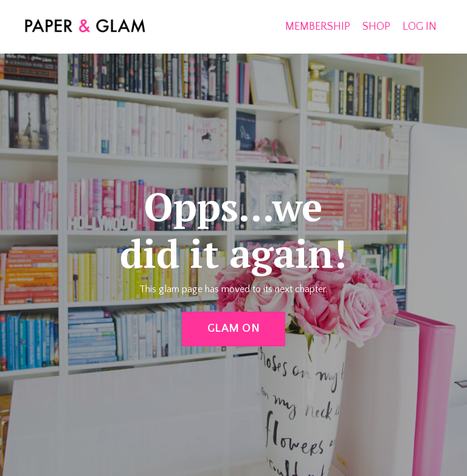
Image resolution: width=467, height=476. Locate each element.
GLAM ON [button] (233, 328)
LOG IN (420, 27)
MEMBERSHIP (318, 27)
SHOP (376, 27)
